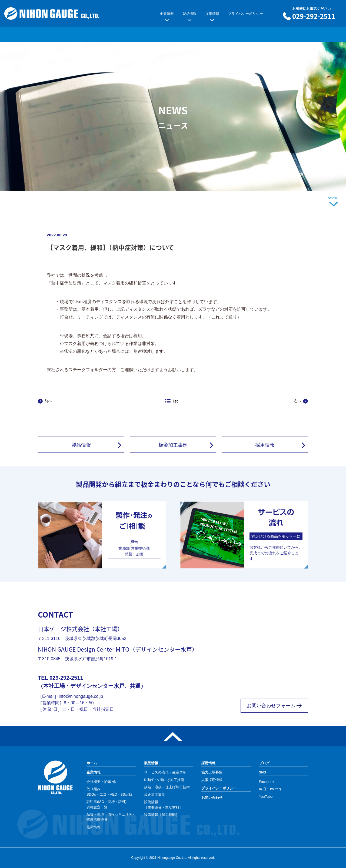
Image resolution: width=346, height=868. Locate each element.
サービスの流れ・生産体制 (165, 772)
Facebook (267, 782)
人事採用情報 (212, 780)
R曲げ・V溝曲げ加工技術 (164, 780)
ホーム (92, 763)
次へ (298, 401)
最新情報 (94, 827)
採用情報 (212, 14)
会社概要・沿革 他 (101, 782)
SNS (263, 772)
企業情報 (167, 14)
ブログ (264, 763)
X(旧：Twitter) (270, 789)
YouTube (266, 797)
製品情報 (189, 14)
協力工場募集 (212, 772)
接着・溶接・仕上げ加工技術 (167, 787)
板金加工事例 (173, 445)
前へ (48, 401)
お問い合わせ (212, 798)
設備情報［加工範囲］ (162, 815)
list (175, 401)
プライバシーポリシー (245, 14)
